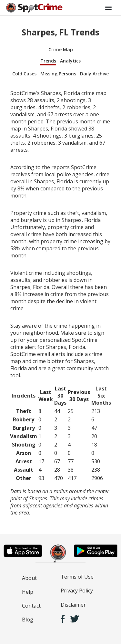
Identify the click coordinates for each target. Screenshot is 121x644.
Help (28, 592)
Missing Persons (58, 74)
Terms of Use (77, 577)
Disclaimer (73, 605)
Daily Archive (94, 74)
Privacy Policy (77, 591)
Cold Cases (24, 74)
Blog (28, 620)
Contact (31, 606)
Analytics (70, 61)
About (29, 578)
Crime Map (61, 49)
